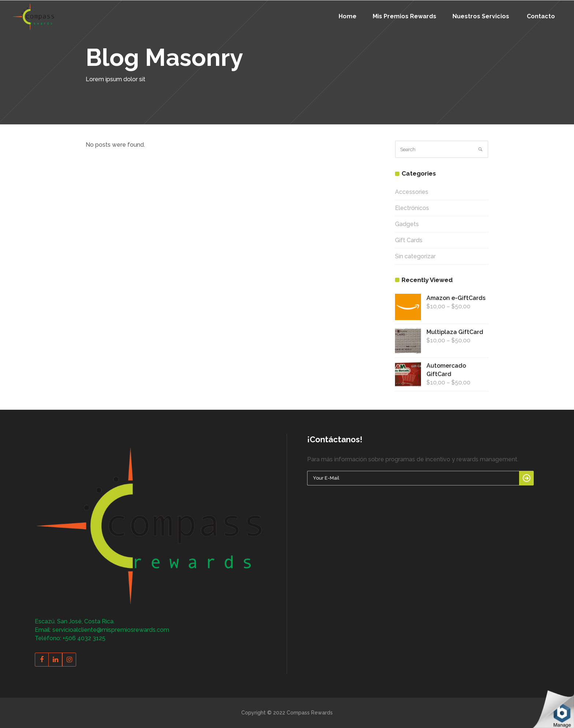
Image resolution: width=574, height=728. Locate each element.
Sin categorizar (415, 256)
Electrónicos (412, 208)
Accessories (412, 192)
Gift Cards (409, 240)
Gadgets (407, 224)
